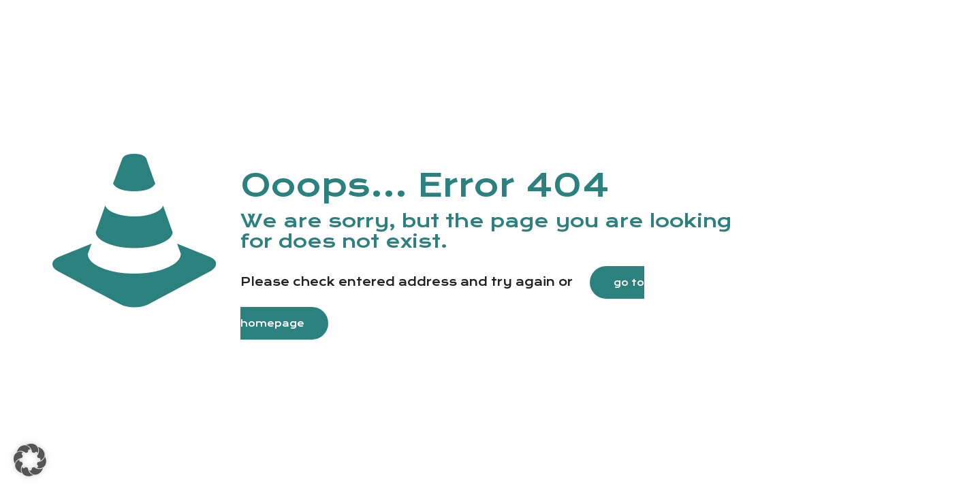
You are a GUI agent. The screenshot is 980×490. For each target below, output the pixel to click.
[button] (30, 460)
